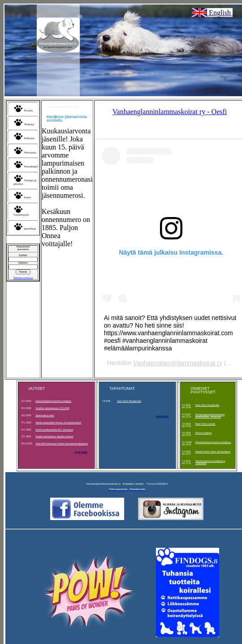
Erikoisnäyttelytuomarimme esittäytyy (53, 401)
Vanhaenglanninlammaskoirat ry (178, 363)
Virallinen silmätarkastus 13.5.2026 (52, 408)
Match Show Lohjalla (205, 424)
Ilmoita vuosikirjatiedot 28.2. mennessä (54, 430)
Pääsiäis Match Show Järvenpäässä (213, 452)
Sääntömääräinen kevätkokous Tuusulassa (210, 462)
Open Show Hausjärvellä (129, 401)
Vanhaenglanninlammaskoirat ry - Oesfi (170, 112)
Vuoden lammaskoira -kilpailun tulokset (54, 437)
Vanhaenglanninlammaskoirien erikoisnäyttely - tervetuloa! (210, 416)
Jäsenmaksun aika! (45, 416)
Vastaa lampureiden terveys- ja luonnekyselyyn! (58, 423)
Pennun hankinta (203, 433)
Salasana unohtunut (23, 278)
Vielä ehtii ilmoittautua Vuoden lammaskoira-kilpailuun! (62, 444)
